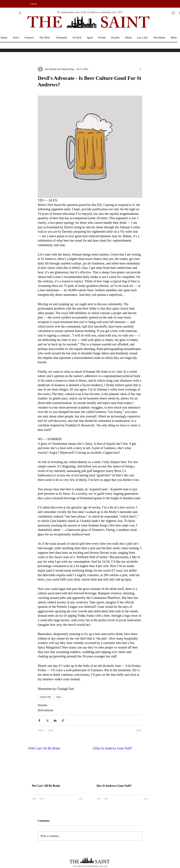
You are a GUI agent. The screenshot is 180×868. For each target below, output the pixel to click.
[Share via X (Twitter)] (47, 720)
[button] (174, 38)
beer (59, 697)
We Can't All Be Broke (46, 786)
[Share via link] (63, 720)
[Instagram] (173, 13)
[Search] (8, 13)
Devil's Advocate (45, 710)
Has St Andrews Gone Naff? (114, 786)
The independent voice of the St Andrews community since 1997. (90, 12)
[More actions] (140, 69)
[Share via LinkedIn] (55, 720)
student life (45, 697)
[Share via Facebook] (39, 720)
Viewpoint (42, 705)
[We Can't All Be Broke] (58, 764)
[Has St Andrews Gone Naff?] (122, 764)
